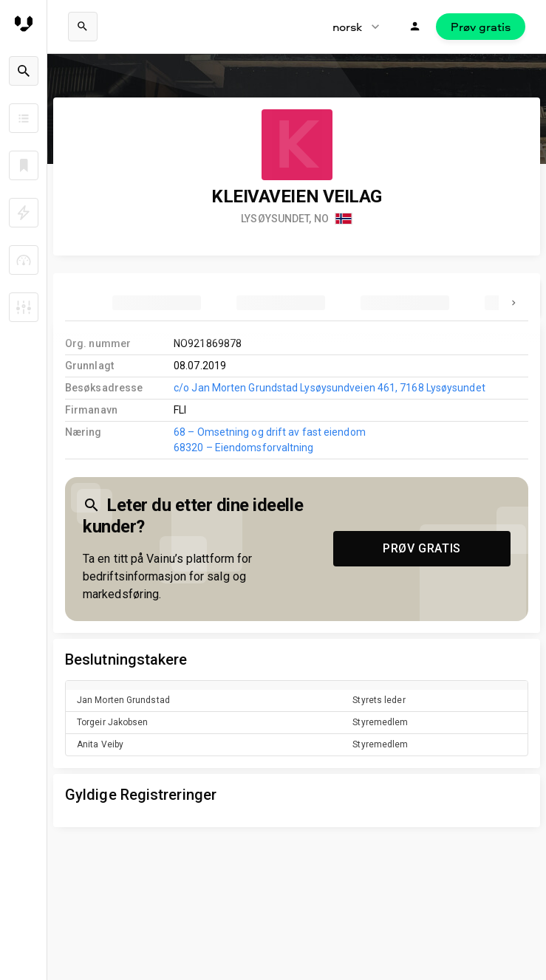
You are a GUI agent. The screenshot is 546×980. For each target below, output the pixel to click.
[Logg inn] (415, 27)
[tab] (157, 303)
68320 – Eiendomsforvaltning (244, 448)
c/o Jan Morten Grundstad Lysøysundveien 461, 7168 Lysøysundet (330, 388)
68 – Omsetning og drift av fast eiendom (270, 432)
